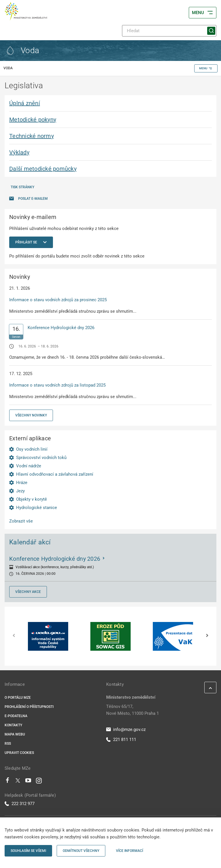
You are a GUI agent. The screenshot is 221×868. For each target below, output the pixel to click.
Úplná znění (25, 103)
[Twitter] (18, 782)
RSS (8, 744)
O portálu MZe (18, 698)
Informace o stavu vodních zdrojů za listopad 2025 (57, 385)
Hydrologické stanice (37, 508)
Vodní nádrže (29, 466)
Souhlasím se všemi (28, 851)
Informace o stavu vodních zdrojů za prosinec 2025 (58, 300)
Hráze (22, 483)
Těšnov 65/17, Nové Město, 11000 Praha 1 (133, 710)
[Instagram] (39, 782)
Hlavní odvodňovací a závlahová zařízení (55, 474)
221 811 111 (121, 740)
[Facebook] (7, 782)
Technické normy (32, 136)
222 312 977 (20, 804)
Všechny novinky (31, 415)
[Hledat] (169, 31)
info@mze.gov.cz (126, 729)
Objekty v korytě (32, 499)
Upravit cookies (19, 753)
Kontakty (13, 725)
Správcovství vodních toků (41, 458)
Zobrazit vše (21, 521)
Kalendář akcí (30, 542)
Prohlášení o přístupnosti (29, 707)
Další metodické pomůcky (43, 169)
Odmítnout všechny (81, 851)
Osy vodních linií (32, 449)
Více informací (129, 851)
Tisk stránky (22, 187)
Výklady (19, 152)
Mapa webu (15, 734)
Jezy (20, 491)
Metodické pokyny (33, 120)
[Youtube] (28, 782)
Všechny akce (28, 592)
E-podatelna (16, 716)
